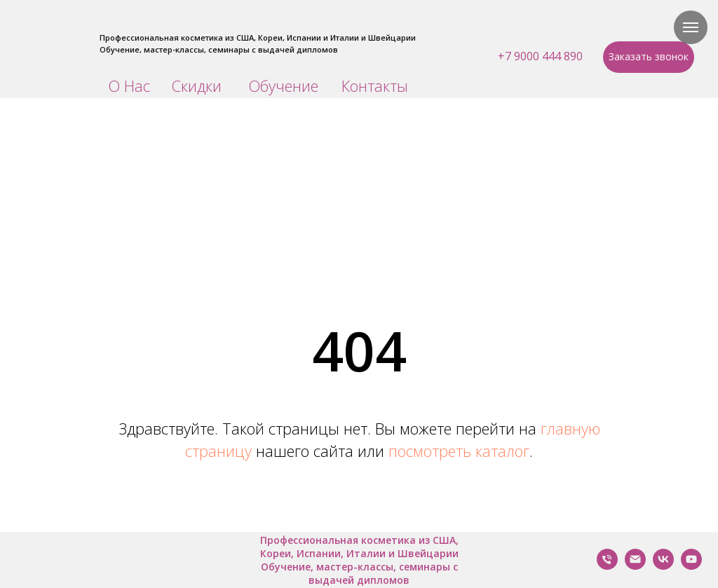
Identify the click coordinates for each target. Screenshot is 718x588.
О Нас (129, 86)
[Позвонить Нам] (607, 566)
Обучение (283, 86)
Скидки (196, 86)
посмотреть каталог (459, 451)
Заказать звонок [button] (649, 56)
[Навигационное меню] (691, 27)
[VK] (663, 566)
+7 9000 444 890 (540, 56)
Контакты (375, 86)
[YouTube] (691, 566)
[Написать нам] (635, 566)
